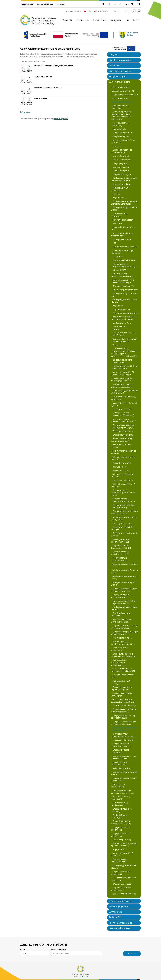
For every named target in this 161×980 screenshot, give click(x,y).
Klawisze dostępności (45, 4)
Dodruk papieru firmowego (124, 706)
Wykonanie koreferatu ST (123, 286)
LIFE (114, 243)
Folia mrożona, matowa (122, 638)
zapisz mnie (132, 954)
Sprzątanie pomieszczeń (123, 220)
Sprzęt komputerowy (122, 840)
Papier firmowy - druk (122, 463)
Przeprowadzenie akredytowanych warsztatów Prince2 (123, 493)
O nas (127, 20)
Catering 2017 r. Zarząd (122, 523)
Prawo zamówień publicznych (125, 247)
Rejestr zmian (25, 112)
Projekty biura (115, 20)
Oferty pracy (115, 912)
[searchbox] (33, 954)
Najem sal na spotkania (122, 160)
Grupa (23, 949)
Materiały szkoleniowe (122, 768)
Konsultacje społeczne (120, 906)
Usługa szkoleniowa (121, 167)
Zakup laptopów (120, 129)
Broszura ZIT (118, 224)
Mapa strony (61, 4)
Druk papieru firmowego (123, 740)
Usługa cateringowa (121, 136)
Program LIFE (118, 345)
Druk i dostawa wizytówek (124, 260)
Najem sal (117, 146)
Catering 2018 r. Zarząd (122, 409)
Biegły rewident (119, 198)
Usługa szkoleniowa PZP (123, 133)
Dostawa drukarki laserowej (124, 894)
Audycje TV (118, 257)
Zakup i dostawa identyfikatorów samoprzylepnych (119, 663)
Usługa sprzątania (120, 163)
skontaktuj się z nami (61, 119)
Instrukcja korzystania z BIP (122, 923)
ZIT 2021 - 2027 (82, 20)
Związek (113, 55)
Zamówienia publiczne (120, 82)
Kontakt (136, 20)
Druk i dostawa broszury (123, 435)
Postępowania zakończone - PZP (124, 95)
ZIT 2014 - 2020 (99, 20)
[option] (35, 35)
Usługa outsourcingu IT (122, 174)
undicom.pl (84, 976)
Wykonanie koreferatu (122, 309)
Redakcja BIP (115, 917)
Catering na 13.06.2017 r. (123, 480)
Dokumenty (115, 66)
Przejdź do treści (27, 4)
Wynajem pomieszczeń (122, 884)
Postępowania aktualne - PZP (123, 91)
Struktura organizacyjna (120, 60)
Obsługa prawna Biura (122, 239)
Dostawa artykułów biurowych (126, 313)
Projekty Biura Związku (120, 71)
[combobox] (35, 954)
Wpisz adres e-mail (59, 949)
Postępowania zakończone (122, 102)
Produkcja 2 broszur (121, 471)
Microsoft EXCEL (120, 270)
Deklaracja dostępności (120, 928)
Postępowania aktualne (120, 87)
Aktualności (67, 20)
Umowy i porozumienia (120, 901)
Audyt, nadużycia (117, 76)
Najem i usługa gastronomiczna (125, 290)
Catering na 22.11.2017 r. (123, 431)
